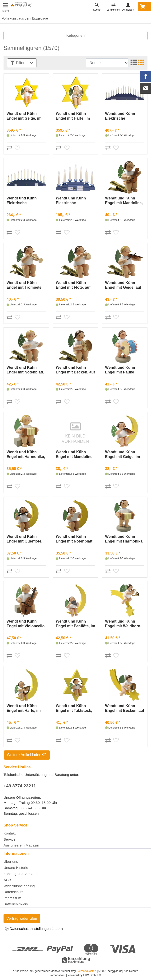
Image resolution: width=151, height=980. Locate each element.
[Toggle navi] (6, 7)
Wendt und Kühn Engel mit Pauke (120, 370)
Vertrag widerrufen (22, 918)
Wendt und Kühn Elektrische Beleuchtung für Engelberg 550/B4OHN (22, 201)
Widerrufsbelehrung (19, 886)
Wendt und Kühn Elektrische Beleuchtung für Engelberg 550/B (71, 201)
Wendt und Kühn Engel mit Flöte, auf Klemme (73, 285)
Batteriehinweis (16, 904)
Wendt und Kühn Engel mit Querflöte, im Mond (24, 539)
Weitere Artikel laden (27, 755)
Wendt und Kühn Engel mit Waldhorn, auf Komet (123, 624)
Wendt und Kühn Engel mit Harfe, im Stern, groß (73, 116)
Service (10, 839)
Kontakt (10, 833)
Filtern (22, 63)
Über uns (11, 861)
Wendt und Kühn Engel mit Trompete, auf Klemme (25, 285)
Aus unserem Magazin (21, 845)
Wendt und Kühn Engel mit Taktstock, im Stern (74, 708)
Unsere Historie (16, 868)
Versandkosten (87, 971)
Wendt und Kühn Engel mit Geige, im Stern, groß (24, 116)
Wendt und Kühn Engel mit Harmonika (124, 539)
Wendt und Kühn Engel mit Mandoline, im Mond (75, 455)
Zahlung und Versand (20, 874)
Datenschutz (13, 892)
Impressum (12, 898)
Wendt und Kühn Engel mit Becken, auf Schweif (125, 708)
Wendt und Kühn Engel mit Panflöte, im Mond (75, 624)
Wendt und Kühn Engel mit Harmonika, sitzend (26, 455)
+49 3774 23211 (20, 786)
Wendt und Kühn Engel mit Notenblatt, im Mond (75, 539)
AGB (7, 880)
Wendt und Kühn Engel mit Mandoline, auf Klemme (124, 201)
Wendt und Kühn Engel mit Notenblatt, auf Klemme (25, 370)
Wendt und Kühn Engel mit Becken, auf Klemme (75, 370)
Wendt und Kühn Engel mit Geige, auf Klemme (123, 285)
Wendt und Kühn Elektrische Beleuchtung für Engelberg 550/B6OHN (120, 116)
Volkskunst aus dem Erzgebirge (24, 18)
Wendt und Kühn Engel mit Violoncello (26, 624)
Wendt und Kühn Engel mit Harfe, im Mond (24, 708)
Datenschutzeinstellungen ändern (34, 929)
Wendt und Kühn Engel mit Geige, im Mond (123, 455)
